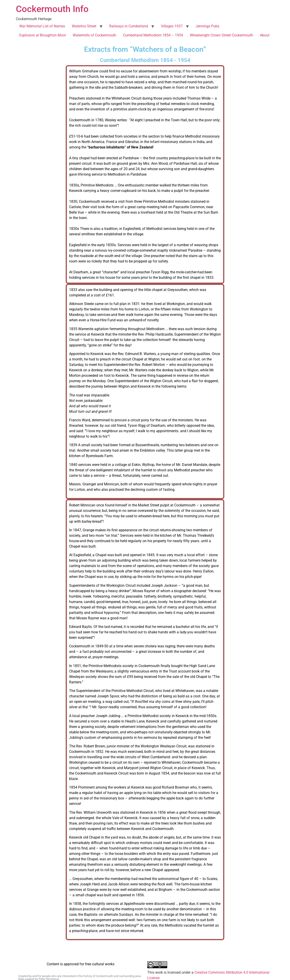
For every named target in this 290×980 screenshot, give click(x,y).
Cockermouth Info (52, 9)
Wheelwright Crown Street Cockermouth (221, 35)
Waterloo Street (84, 26)
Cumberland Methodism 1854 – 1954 (153, 35)
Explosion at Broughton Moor (43, 35)
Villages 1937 (172, 26)
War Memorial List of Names (42, 26)
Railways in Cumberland (129, 26)
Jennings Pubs (207, 26)
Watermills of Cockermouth (94, 35)
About (265, 35)
